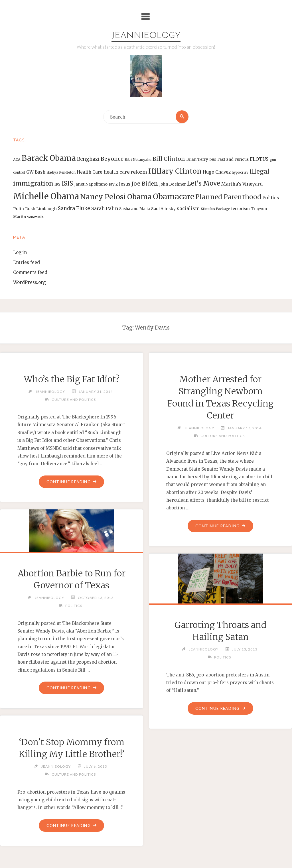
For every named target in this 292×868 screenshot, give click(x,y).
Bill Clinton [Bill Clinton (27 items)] (169, 159)
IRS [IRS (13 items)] (57, 184)
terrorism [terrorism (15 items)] (241, 209)
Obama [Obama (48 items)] (139, 197)
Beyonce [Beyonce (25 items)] (112, 159)
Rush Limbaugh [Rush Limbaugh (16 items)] (41, 209)
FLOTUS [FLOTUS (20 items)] (259, 159)
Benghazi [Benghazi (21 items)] (88, 159)
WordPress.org (30, 282)
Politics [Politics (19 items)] (271, 198)
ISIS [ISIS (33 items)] (67, 183)
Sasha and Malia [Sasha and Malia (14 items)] (135, 209)
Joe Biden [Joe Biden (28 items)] (145, 184)
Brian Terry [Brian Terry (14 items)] (197, 160)
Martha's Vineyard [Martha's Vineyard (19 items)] (242, 184)
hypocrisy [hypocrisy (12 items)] (240, 172)
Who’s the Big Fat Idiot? (71, 379)
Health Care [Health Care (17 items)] (90, 172)
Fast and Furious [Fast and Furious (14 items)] (233, 160)
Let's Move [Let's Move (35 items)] (204, 183)
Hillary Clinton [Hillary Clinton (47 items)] (175, 171)
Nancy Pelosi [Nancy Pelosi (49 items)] (103, 197)
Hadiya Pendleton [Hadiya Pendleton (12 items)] (61, 172)
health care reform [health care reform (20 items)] (125, 172)
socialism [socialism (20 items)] (188, 208)
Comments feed (30, 272)
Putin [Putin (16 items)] (19, 209)
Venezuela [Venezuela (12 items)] (35, 217)
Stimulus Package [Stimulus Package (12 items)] (216, 209)
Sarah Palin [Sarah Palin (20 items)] (105, 208)
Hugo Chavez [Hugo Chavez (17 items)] (217, 172)
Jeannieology (146, 36)
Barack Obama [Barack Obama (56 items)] (49, 158)
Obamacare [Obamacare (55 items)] (174, 197)
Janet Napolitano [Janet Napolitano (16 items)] (91, 184)
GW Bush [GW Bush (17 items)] (36, 172)
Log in (20, 252)
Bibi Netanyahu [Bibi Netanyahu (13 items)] (138, 160)
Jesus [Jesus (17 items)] (125, 184)
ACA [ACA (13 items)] (17, 160)
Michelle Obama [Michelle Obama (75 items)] (46, 196)
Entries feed (27, 262)
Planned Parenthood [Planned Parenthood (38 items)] (228, 197)
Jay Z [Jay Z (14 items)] (113, 184)
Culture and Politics (74, 400)
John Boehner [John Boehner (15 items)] (173, 184)
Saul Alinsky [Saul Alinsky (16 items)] (163, 209)
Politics (74, 606)
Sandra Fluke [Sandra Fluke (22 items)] (74, 208)
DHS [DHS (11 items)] (213, 160)
